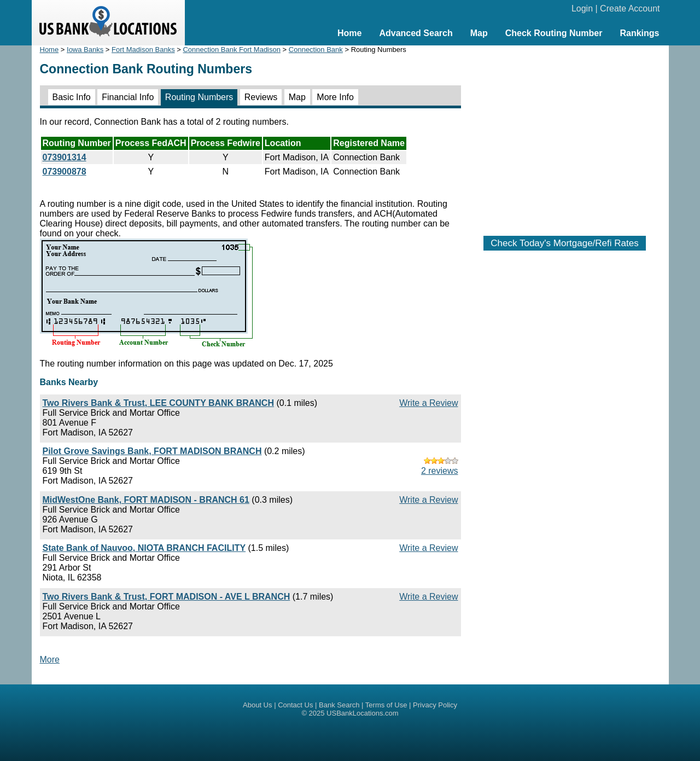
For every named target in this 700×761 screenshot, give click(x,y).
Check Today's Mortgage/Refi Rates (564, 243)
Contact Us (295, 705)
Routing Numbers (199, 97)
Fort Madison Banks (143, 50)
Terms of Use (386, 705)
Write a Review (428, 403)
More (50, 660)
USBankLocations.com (363, 713)
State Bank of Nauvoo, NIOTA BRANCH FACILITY (144, 548)
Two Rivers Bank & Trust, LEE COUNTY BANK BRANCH (158, 403)
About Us (257, 705)
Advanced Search (416, 33)
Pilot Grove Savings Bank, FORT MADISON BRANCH (152, 451)
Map (479, 33)
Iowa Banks (85, 50)
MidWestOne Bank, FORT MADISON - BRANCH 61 (146, 500)
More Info (335, 97)
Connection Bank (316, 50)
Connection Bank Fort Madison (231, 50)
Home (349, 33)
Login (582, 8)
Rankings (639, 33)
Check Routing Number (554, 33)
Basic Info (72, 97)
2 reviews (440, 471)
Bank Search (339, 705)
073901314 (65, 157)
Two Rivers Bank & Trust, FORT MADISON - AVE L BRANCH (167, 597)
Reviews (261, 97)
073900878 (65, 172)
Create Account (630, 8)
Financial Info (128, 97)
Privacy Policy (435, 705)
